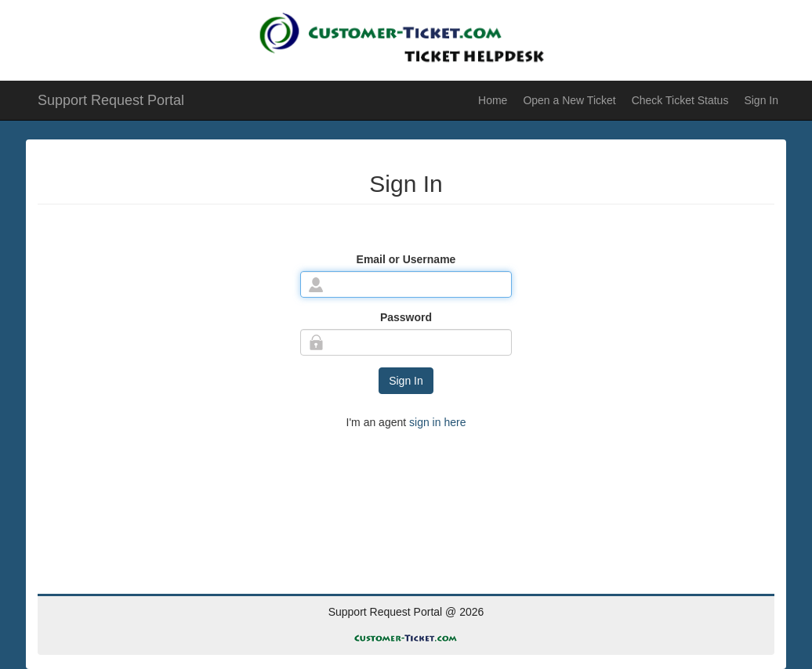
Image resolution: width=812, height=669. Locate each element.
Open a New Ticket (569, 100)
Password (406, 317)
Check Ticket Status (680, 100)
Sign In (761, 100)
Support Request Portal (111, 100)
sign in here (436, 422)
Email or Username (406, 259)
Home (493, 100)
